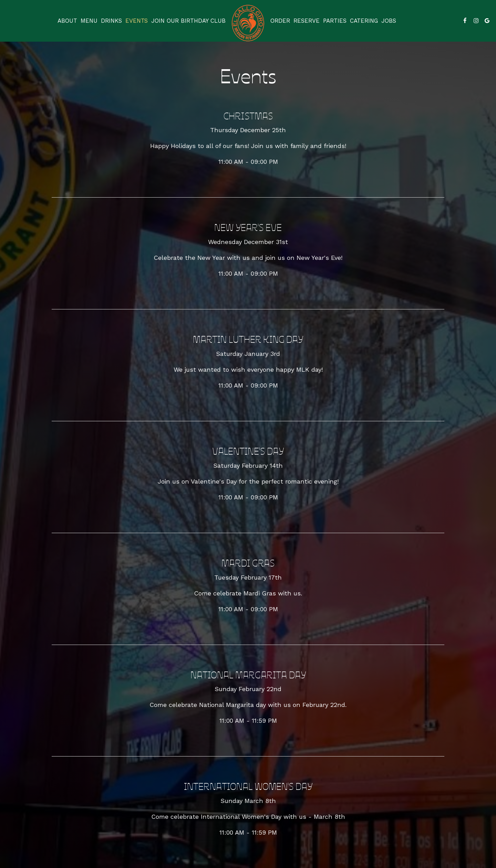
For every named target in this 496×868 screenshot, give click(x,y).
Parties (335, 21)
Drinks (111, 21)
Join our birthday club (188, 21)
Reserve (307, 21)
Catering (364, 21)
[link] (248, 23)
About (67, 21)
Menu (89, 21)
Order (280, 21)
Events (137, 21)
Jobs (389, 21)
